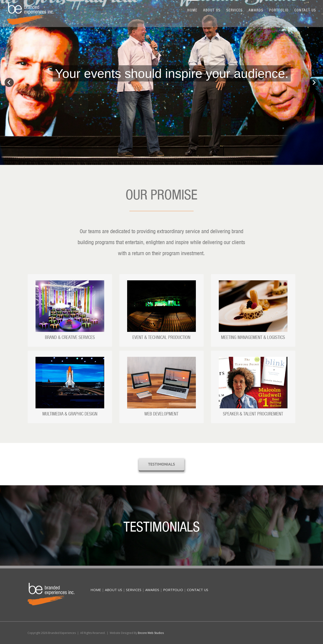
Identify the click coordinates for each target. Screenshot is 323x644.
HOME (96, 590)
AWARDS (152, 590)
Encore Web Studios (151, 633)
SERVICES (134, 590)
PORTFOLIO (173, 590)
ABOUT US (114, 590)
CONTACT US (198, 590)
